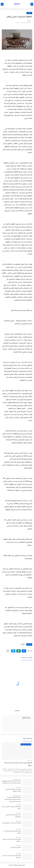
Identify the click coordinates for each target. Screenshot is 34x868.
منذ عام (29, 761)
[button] (24, 651)
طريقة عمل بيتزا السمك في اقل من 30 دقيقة (18, 764)
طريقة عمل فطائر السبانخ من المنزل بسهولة (13, 790)
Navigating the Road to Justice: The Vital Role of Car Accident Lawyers (11, 782)
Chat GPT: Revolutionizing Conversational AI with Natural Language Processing (13, 800)
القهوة (29, 13)
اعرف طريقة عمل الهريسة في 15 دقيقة (12, 832)
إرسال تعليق (26, 718)
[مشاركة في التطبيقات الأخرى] (8, 651)
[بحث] (2, 4)
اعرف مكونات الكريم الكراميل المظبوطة (13, 816)
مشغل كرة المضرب (16, 848)
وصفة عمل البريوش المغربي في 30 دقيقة (12, 808)
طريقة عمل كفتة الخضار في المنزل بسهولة (12, 840)
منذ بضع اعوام (16, 779)
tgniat (17, 4)
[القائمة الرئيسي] (32, 4)
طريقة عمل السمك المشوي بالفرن (12, 823)
